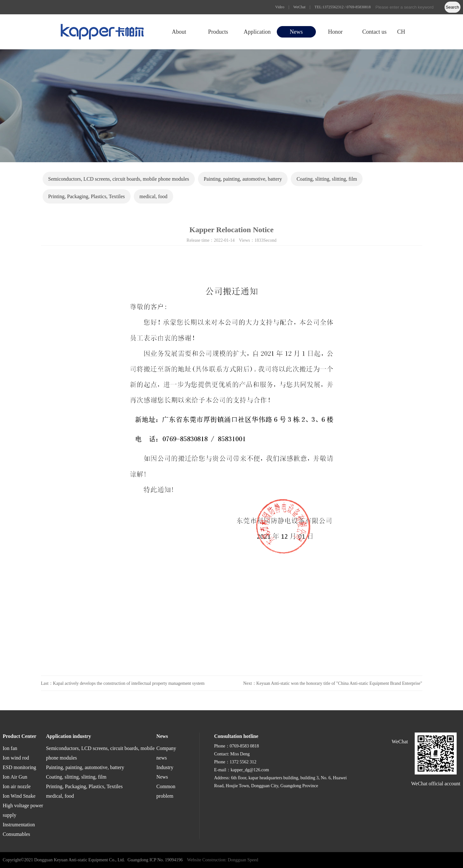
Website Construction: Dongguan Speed (223, 860)
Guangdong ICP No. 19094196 (155, 860)
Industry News (165, 772)
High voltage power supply (23, 810)
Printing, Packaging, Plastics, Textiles (87, 196)
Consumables (17, 834)
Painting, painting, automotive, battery (243, 179)
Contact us (374, 32)
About (179, 32)
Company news (166, 753)
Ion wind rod (16, 758)
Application (257, 32)
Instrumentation (19, 825)
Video (280, 7)
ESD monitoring (20, 767)
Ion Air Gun (15, 777)
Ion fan (10, 748)
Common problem (166, 791)
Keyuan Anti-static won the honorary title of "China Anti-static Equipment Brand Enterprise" (339, 683)
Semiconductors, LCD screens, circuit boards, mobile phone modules (119, 179)
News (296, 32)
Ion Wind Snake (19, 796)
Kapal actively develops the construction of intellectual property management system (129, 683)
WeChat (299, 7)
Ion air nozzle (17, 786)
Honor (335, 32)
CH (401, 32)
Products (218, 32)
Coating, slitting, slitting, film (327, 179)
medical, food (153, 196)
